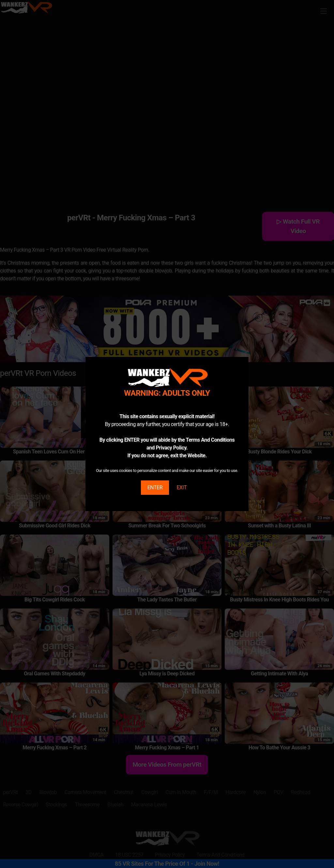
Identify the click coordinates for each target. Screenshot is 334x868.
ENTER (155, 487)
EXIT (182, 487)
